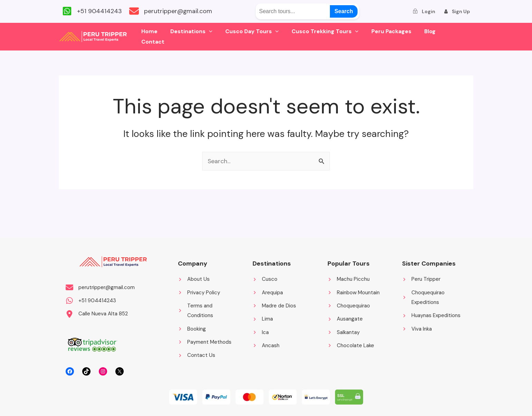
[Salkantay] (344, 332)
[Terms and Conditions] (208, 311)
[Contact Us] (197, 356)
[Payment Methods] (205, 342)
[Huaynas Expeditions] (431, 315)
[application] (214, 37)
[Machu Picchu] (349, 279)
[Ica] (261, 332)
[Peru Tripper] (421, 279)
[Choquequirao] (349, 306)
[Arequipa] (268, 292)
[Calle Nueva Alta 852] (97, 314)
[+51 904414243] (92, 11)
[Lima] (263, 319)
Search (344, 11)
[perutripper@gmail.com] (174, 11)
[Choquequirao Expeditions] (433, 297)
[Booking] (192, 329)
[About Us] (194, 279)
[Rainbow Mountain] (354, 292)
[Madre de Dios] (274, 306)
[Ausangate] (345, 319)
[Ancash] (266, 346)
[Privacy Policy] (199, 292)
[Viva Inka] (417, 329)
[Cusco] (265, 279)
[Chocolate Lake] (351, 346)
